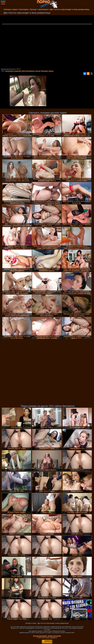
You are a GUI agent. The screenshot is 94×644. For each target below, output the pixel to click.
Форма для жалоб (54, 636)
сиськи (38, 71)
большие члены (47, 71)
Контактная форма (40, 636)
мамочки (18, 71)
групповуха (10, 71)
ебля (24, 71)
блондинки (30, 71)
